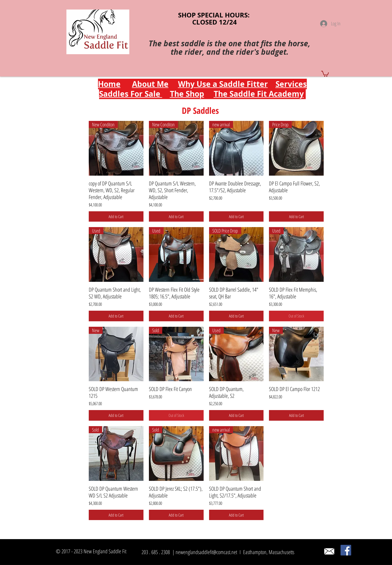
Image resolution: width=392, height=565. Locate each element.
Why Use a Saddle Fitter (223, 84)
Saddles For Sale (131, 94)
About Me (150, 84)
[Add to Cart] (116, 217)
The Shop (187, 94)
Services (291, 84)
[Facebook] (346, 550)
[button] (325, 74)
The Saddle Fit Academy (259, 94)
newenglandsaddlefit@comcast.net (206, 552)
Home (109, 84)
